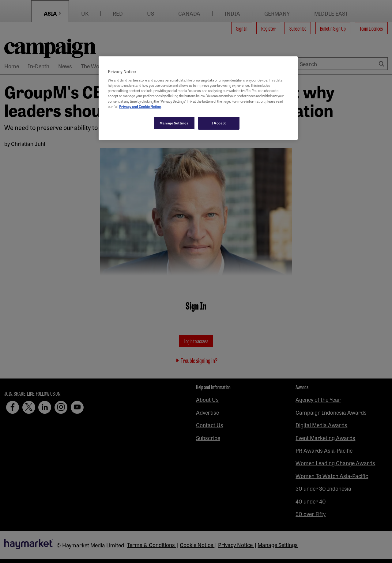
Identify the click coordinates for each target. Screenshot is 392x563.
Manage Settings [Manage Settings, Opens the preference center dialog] (174, 123)
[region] (198, 98)
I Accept (219, 123)
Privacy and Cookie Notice (140, 106)
